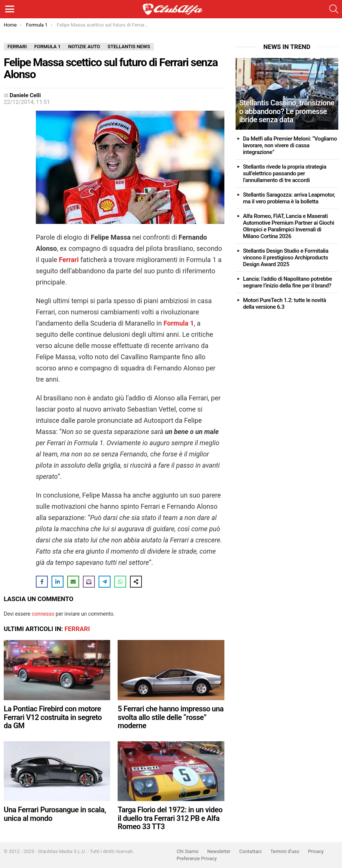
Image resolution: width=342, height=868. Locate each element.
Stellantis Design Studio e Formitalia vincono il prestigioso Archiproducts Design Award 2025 (286, 258)
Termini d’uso (285, 851)
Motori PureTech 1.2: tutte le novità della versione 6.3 (285, 304)
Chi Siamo (188, 851)
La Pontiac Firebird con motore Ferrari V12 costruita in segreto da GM (53, 717)
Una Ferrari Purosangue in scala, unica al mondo (55, 814)
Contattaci (251, 851)
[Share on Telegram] (105, 582)
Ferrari (77, 629)
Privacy (316, 851)
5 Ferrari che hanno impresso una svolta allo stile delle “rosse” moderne (171, 717)
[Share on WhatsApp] (120, 582)
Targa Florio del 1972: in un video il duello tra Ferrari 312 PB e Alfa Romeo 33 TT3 (170, 818)
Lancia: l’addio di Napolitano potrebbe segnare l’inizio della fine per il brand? (287, 282)
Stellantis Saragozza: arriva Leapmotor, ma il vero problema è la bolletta (289, 198)
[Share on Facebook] (42, 582)
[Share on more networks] (136, 582)
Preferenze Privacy (197, 858)
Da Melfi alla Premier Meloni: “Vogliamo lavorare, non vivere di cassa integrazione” (290, 145)
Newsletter (219, 851)
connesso (43, 614)
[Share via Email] (73, 582)
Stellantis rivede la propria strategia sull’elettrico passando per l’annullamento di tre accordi (285, 173)
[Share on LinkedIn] (57, 582)
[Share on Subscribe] (89, 582)
